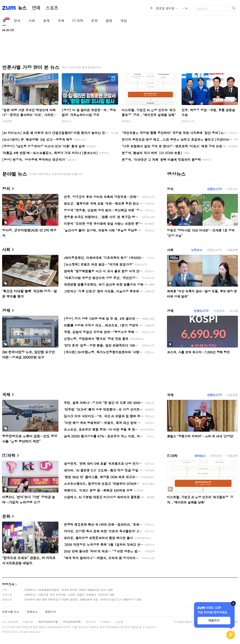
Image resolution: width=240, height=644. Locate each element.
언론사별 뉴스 (11, 612)
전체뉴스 (32, 612)
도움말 (119, 622)
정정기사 (8, 584)
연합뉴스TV (188, 121)
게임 (124, 21)
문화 (94, 21)
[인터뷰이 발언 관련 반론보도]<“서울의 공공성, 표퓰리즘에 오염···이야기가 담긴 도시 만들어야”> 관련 (83, 599)
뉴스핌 (234, 311)
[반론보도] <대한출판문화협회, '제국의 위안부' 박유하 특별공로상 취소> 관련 (69, 590)
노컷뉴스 (232, 189)
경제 (46, 21)
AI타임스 (127, 121)
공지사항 (91, 622)
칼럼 (109, 21)
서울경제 (7, 121)
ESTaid (8, 632)
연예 (36, 8)
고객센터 (106, 622)
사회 (32, 21)
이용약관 (28, 622)
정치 (17, 21)
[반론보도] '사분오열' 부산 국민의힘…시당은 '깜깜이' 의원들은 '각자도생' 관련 (69, 595)
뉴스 (22, 8)
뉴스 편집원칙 (10, 622)
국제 (61, 21)
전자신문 (216, 456)
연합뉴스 (67, 121)
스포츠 (52, 8)
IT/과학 (78, 21)
